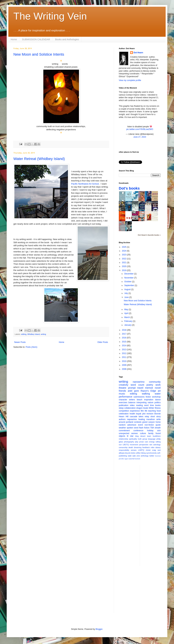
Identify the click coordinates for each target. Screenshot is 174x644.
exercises (123, 402)
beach (140, 400)
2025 (124, 247)
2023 (124, 255)
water (158, 394)
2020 (124, 266)
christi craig (151, 450)
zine (138, 456)
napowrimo (132, 419)
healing (142, 419)
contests (138, 422)
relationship (123, 439)
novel (158, 388)
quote (158, 425)
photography (129, 442)
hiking (143, 453)
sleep (121, 408)
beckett (138, 459)
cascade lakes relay (139, 417)
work (158, 385)
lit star (130, 436)
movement (134, 445)
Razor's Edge (148, 391)
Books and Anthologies (67, 39)
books (158, 405)
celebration (124, 414)
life (146, 411)
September (129, 285)
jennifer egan (123, 459)
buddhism (157, 436)
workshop (156, 397)
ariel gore (133, 391)
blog (137, 436)
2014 (124, 346)
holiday (150, 431)
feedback (146, 447)
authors (122, 419)
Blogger (99, 629)
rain (151, 445)
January (128, 325)
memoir (149, 388)
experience (135, 411)
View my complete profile (130, 80)
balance (132, 402)
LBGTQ (126, 445)
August (128, 289)
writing (43, 334)
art (159, 391)
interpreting (142, 402)
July (126, 293)
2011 (124, 357)
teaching (152, 411)
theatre (123, 388)
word (146, 405)
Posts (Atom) (31, 347)
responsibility (124, 450)
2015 (124, 342)
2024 (124, 251)
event (140, 425)
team (149, 436)
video (132, 405)
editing (24, 334)
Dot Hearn (138, 53)
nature (151, 402)
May (126, 309)
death (131, 447)
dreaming (138, 447)
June (127, 297)
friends (122, 391)
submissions (139, 397)
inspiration (149, 400)
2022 (124, 259)
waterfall (132, 459)
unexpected (124, 433)
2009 (124, 365)
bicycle (128, 453)
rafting (158, 442)
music (122, 394)
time (152, 405)
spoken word (132, 428)
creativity (124, 385)
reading (139, 405)
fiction (148, 397)
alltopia (122, 453)
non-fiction (149, 425)
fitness (158, 408)
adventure (132, 425)
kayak (139, 414)
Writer (152, 408)
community (155, 382)
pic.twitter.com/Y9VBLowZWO (140, 129)
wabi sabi (132, 456)
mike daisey (156, 447)
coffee (138, 453)
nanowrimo (139, 382)
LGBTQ (141, 450)
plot (144, 414)
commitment (124, 431)
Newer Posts (20, 342)
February (129, 321)
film (142, 411)
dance (158, 400)
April (127, 313)
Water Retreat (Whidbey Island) (39, 159)
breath (158, 428)
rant (159, 450)
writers (132, 400)
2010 (124, 361)
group (145, 439)
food (159, 411)
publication (124, 405)
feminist (158, 456)
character (123, 400)
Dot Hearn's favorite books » (149, 235)
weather (122, 428)
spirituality (133, 439)
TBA (152, 428)
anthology (145, 456)
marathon (151, 419)
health (132, 414)
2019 (124, 270)
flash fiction (144, 428)
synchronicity (151, 453)
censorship (123, 447)
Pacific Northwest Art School (85, 184)
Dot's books (129, 188)
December (129, 274)
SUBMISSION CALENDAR (36, 39)
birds (133, 453)
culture (143, 433)
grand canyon (149, 422)
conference (138, 431)
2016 (124, 338)
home (158, 422)
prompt (132, 388)
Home (14, 39)
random (122, 425)
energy (152, 442)
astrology (157, 445)
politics (158, 402)
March (127, 317)
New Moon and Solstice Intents (39, 54)
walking (146, 394)
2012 (124, 353)
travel (140, 388)
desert (143, 436)
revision (150, 414)
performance (126, 397)
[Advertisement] (156, 515)
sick (159, 431)
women (135, 433)
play (137, 442)
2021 (124, 263)
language (152, 439)
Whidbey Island (34, 334)
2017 (124, 334)
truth (140, 439)
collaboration (130, 408)
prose (141, 442)
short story (156, 417)
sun (120, 445)
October (128, 282)
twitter (152, 456)
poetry (150, 385)
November (129, 278)
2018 (124, 330)
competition (124, 411)
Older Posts (103, 342)
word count (137, 385)
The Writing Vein (50, 16)
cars (146, 442)
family (151, 433)
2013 (124, 350)
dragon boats (142, 408)
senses (134, 450)
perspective (144, 445)
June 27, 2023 (140, 137)
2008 (124, 369)
